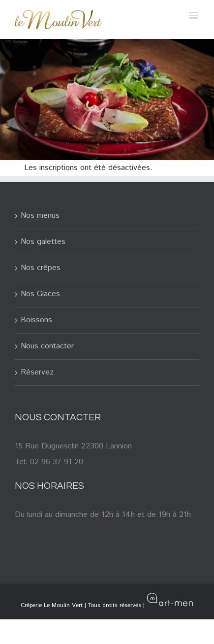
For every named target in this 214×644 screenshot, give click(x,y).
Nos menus (40, 216)
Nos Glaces (40, 294)
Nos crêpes (41, 268)
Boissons (36, 320)
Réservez (37, 372)
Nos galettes (43, 242)
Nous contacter (47, 346)
